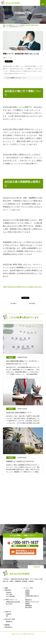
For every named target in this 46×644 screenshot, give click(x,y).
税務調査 (27, 603)
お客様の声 (9, 592)
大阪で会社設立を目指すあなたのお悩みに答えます (23, 287)
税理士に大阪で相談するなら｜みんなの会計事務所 (14, 25)
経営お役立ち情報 (30, 25)
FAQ (7, 616)
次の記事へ (14, 303)
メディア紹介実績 (10, 596)
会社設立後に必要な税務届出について (19, 413)
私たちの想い (9, 604)
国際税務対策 (28, 605)
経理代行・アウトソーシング (32, 602)
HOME (6, 588)
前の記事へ (32, 303)
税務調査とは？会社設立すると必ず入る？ (20, 461)
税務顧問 (27, 592)
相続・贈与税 (28, 607)
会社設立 (37, 25)
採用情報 (7, 625)
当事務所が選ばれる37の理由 (13, 602)
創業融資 (27, 594)
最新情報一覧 (9, 621)
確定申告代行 (28, 600)
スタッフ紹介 (9, 594)
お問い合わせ (8, 627)
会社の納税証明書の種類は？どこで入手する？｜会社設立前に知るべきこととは (23, 362)
